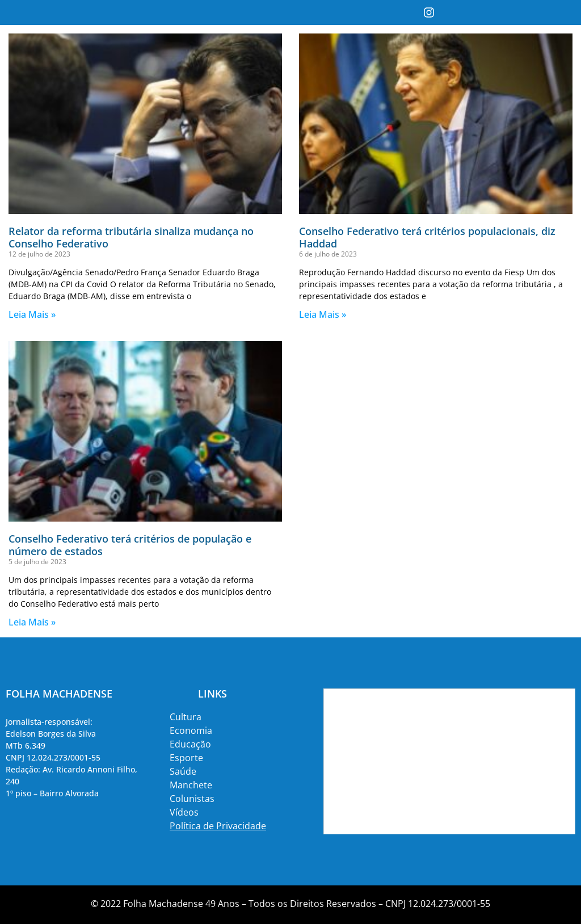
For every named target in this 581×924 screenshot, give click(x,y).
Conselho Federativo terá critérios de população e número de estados (130, 545)
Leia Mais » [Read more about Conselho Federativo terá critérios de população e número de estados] (32, 622)
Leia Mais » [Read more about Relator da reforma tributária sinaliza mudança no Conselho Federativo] (32, 314)
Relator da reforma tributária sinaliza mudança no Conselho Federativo (131, 237)
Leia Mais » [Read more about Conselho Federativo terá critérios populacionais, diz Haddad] (323, 314)
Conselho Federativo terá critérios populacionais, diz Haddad (427, 237)
